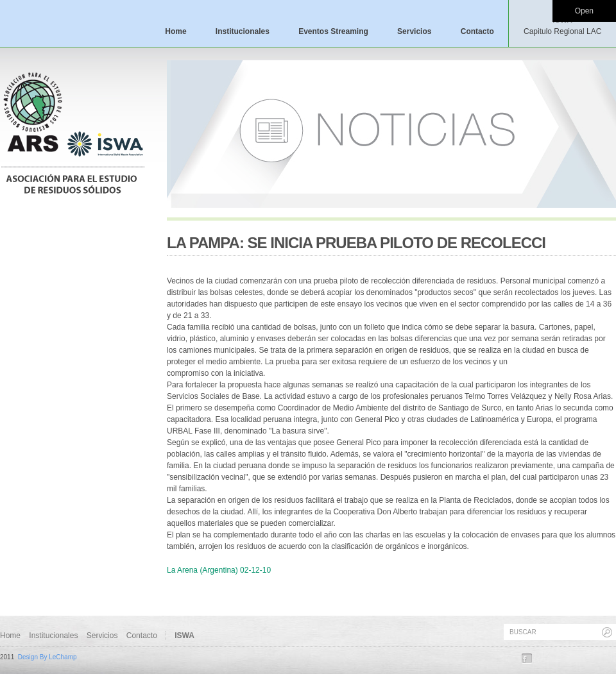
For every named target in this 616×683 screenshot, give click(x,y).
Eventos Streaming (333, 31)
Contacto (477, 31)
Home (175, 31)
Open (584, 11)
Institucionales (243, 31)
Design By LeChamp (47, 657)
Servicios (414, 31)
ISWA (562, 26)
